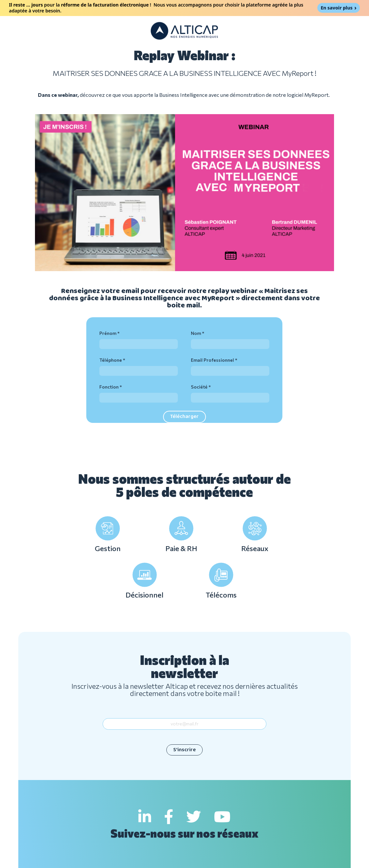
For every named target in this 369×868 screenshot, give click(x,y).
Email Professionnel (212, 360)
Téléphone (111, 360)
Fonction (109, 387)
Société (199, 387)
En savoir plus (336, 8)
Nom (196, 333)
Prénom (108, 333)
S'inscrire (184, 750)
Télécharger (184, 417)
